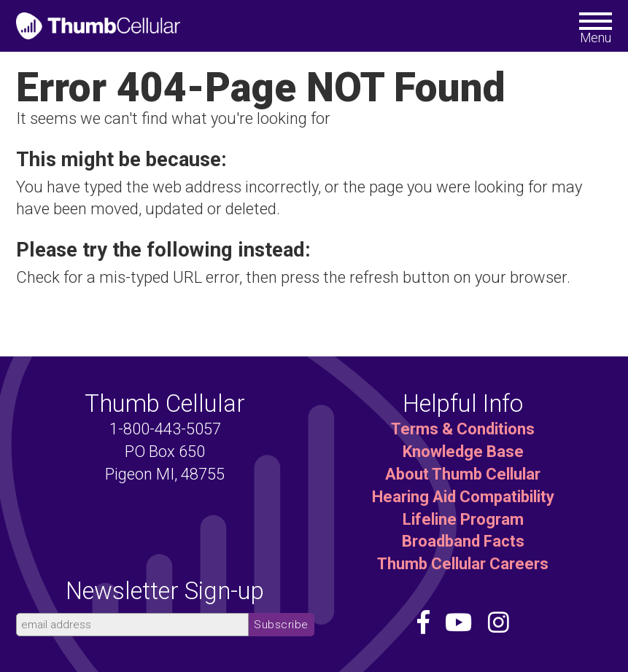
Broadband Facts (463, 541)
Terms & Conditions (463, 429)
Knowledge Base (463, 452)
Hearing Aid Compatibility (463, 497)
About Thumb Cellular (463, 474)
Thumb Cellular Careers (463, 564)
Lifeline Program (463, 519)
